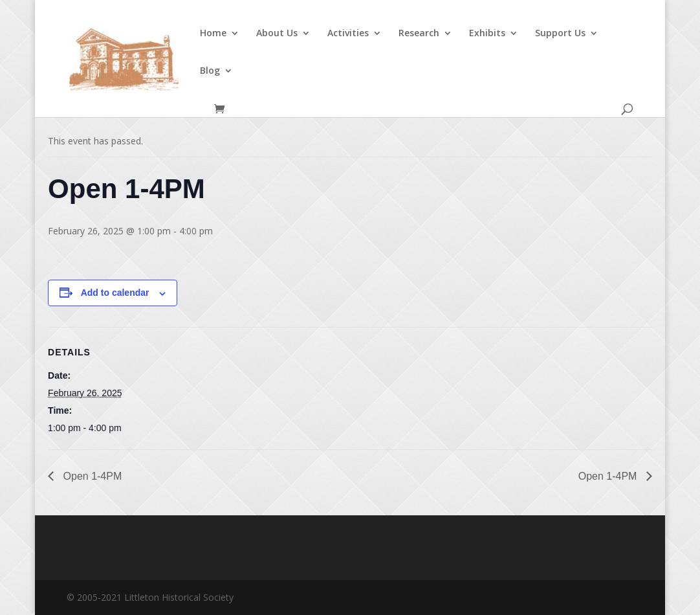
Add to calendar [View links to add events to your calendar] (115, 293)
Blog (210, 71)
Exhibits (487, 34)
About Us (277, 34)
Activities (348, 34)
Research (419, 34)
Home (213, 34)
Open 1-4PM (91, 476)
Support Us (560, 34)
